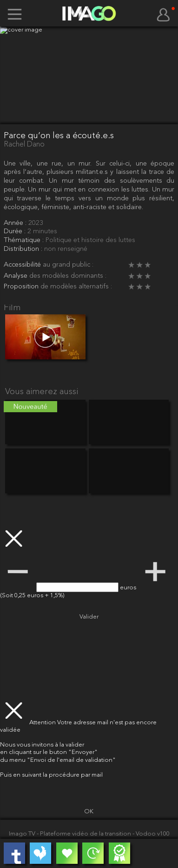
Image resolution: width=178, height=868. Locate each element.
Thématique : (25, 240)
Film (12, 308)
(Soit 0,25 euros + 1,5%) (32, 596)
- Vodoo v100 (151, 834)
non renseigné (66, 249)
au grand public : (68, 265)
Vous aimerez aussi (42, 392)
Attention (43, 723)
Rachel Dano (24, 145)
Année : (16, 223)
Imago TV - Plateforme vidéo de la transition (71, 834)
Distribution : (24, 249)
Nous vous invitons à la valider (42, 745)
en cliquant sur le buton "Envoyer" (49, 752)
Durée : (16, 232)
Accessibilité (23, 265)
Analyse (16, 276)
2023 (36, 223)
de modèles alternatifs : (76, 287)
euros (129, 588)
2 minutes (42, 232)
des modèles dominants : (68, 276)
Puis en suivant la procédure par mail (51, 775)
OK (89, 812)
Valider (89, 617)
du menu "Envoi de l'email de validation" (58, 760)
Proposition (22, 287)
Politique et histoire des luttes (90, 240)
